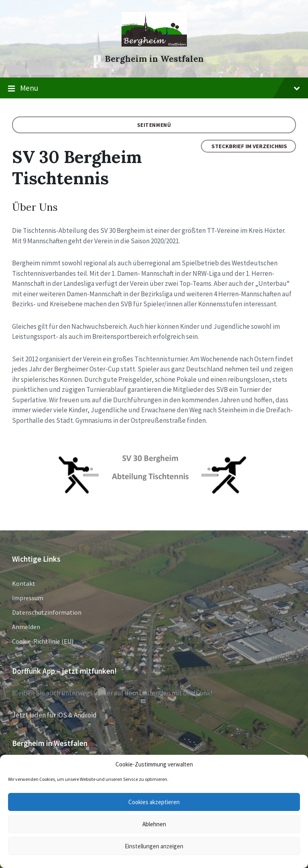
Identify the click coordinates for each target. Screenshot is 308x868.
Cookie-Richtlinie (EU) (43, 641)
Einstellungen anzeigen (154, 846)
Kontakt (24, 583)
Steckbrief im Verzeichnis (249, 146)
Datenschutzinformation (47, 612)
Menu (154, 88)
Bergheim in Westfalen (154, 59)
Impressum (28, 598)
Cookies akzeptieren (154, 802)
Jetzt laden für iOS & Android (54, 715)
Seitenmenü (154, 125)
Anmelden (26, 627)
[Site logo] (154, 44)
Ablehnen (154, 824)
